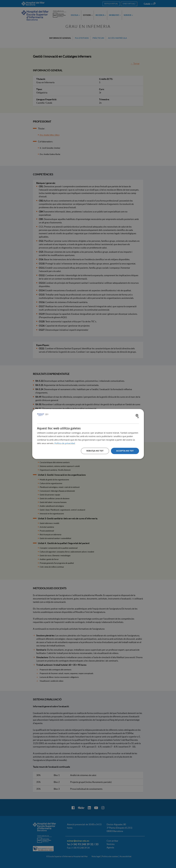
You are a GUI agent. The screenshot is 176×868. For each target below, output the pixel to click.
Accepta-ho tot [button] (125, 451)
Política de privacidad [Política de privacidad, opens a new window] (65, 443)
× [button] (138, 418)
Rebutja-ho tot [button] (95, 451)
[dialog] (88, 434)
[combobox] (137, 415)
